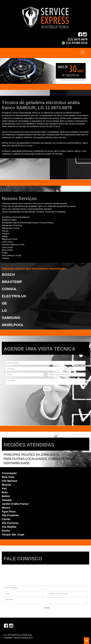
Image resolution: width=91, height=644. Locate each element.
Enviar (47, 389)
